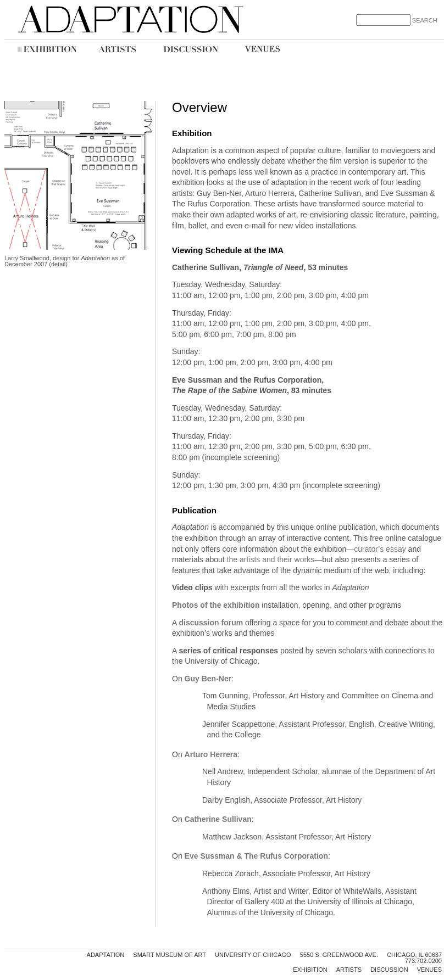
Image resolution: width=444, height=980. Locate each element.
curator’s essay (380, 549)
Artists (349, 970)
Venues (429, 970)
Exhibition (310, 970)
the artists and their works (271, 559)
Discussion (389, 970)
